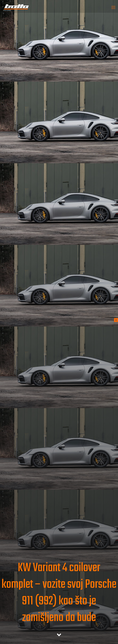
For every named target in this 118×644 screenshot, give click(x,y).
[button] (116, 320)
